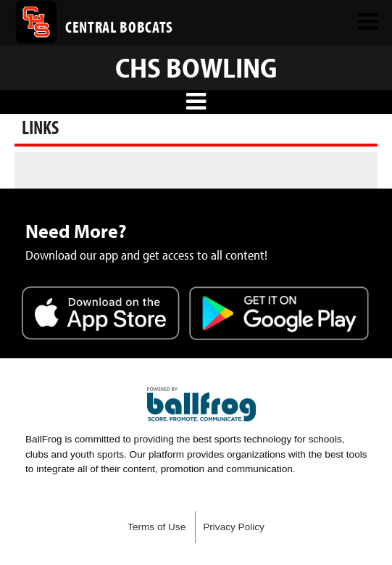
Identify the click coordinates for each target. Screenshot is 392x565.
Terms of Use (157, 527)
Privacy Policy (234, 527)
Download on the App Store (101, 315)
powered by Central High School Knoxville (201, 405)
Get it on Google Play (279, 315)
